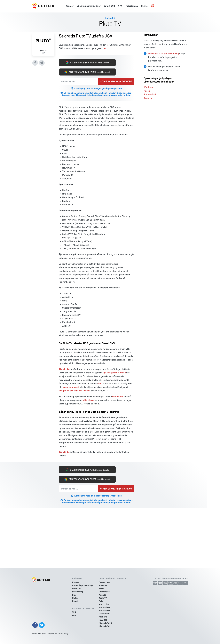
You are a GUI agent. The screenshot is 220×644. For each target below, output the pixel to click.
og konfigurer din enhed (114, 373)
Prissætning (132, 6)
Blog (74, 595)
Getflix (44, 634)
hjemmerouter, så (71, 387)
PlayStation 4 (105, 607)
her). (101, 383)
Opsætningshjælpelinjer (89, 6)
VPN (120, 6)
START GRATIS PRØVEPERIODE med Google (87, 62)
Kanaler (70, 6)
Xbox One (103, 617)
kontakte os (118, 396)
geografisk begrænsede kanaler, (75, 390)
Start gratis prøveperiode (116, 81)
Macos (147, 90)
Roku (101, 601)
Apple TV (148, 97)
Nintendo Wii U (105, 623)
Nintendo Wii (105, 626)
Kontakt (76, 601)
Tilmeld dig (64, 369)
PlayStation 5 (105, 610)
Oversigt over (105, 582)
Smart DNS (109, 6)
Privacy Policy (63, 634)
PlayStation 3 (105, 614)
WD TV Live (104, 604)
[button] (153, 6)
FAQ (74, 615)
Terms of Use (52, 634)
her (105, 48)
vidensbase (88, 400)
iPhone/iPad (150, 94)
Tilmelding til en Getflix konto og (163, 53)
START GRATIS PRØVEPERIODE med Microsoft (87, 72)
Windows (148, 86)
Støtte (144, 6)
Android (102, 595)
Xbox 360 (103, 620)
